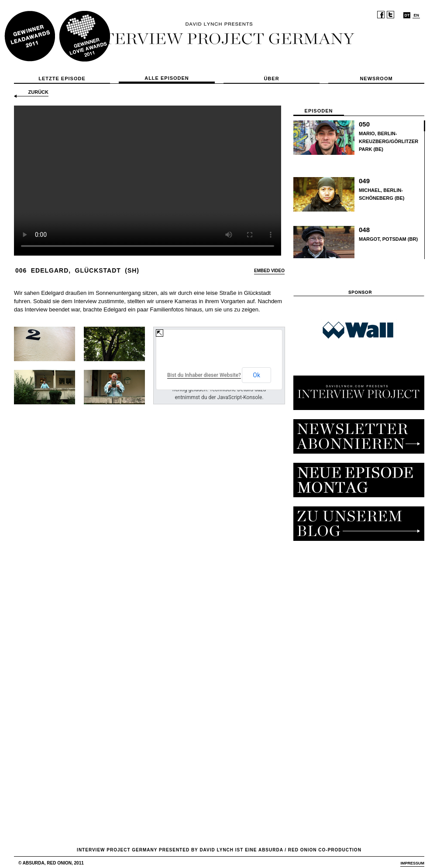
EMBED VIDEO (269, 271)
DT (407, 15)
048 (364, 230)
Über (271, 79)
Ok (256, 375)
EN (416, 15)
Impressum (412, 863)
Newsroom (376, 79)
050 (364, 124)
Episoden (319, 111)
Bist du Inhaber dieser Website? (204, 375)
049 (364, 181)
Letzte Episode (62, 79)
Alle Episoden (167, 78)
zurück (38, 92)
